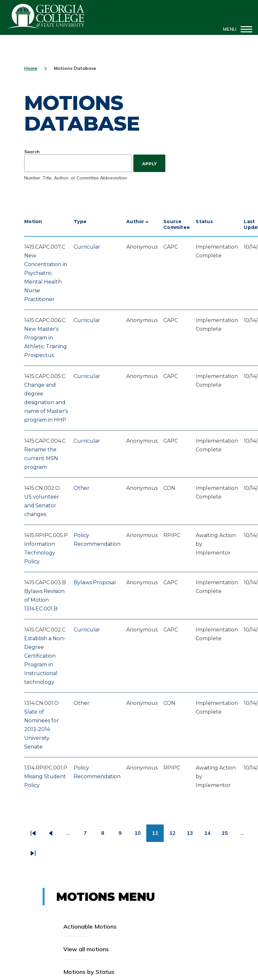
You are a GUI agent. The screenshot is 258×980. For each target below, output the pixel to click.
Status (204, 221)
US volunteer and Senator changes (42, 506)
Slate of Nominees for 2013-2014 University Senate (41, 729)
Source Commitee (177, 224)
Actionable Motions (90, 926)
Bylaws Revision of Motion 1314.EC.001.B (44, 600)
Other (82, 488)
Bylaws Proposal (95, 582)
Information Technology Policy (40, 553)
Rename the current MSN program (41, 458)
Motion (33, 221)
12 (175, 835)
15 (227, 835)
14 (210, 835)
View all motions (86, 949)
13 (193, 835)
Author (138, 221)
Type (80, 221)
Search (32, 152)
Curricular (87, 247)
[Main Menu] (236, 29)
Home (31, 68)
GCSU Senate (46, 16)
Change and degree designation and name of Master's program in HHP (46, 402)
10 (140, 835)
